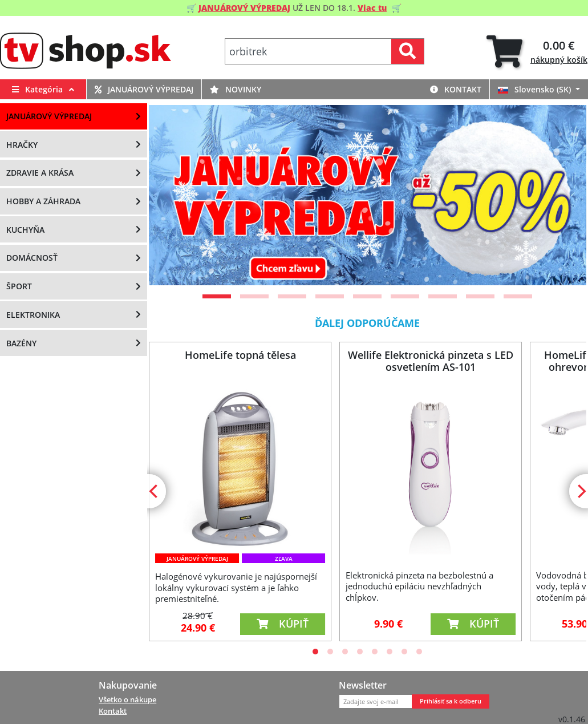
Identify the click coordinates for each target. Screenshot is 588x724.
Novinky (236, 89)
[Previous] (172, 195)
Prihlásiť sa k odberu (451, 701)
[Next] (563, 195)
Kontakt (456, 89)
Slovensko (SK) (536, 89)
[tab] (537, 52)
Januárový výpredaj (144, 89)
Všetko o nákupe (127, 699)
